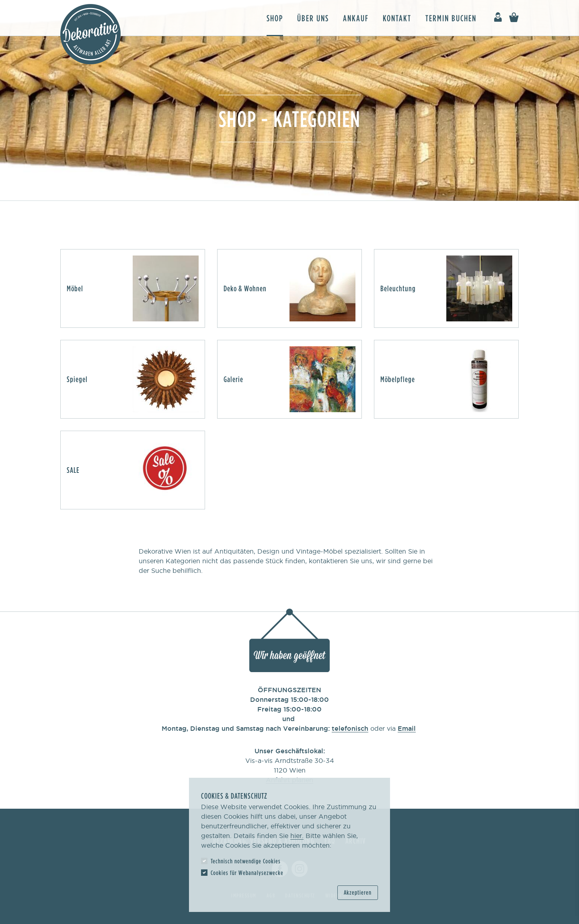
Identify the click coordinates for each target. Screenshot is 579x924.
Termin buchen (451, 18)
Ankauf (356, 18)
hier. (297, 836)
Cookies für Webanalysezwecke (247, 873)
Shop (275, 18)
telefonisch (350, 728)
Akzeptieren (358, 892)
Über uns (313, 18)
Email (407, 728)
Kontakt (397, 18)
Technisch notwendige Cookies (246, 861)
